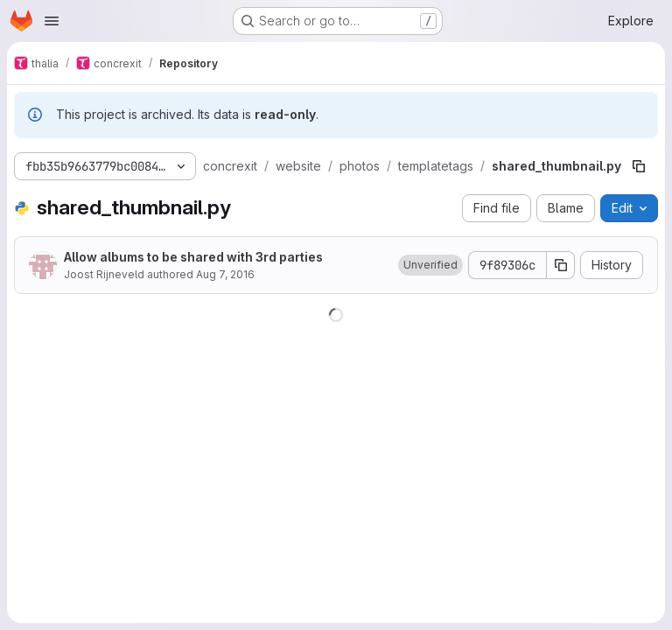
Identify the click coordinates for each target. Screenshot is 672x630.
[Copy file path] (639, 166)
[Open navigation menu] (52, 21)
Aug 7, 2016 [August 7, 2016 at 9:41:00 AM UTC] (225, 274)
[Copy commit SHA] (561, 265)
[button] (430, 265)
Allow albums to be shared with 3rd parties (193, 257)
